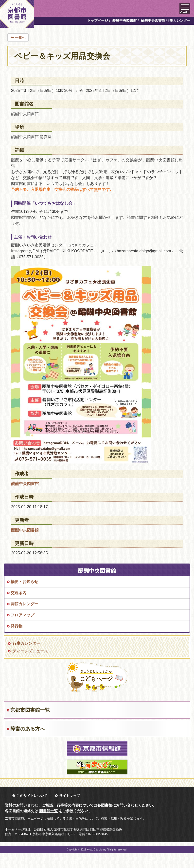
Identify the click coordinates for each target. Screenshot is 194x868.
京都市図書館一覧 (30, 710)
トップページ (98, 20)
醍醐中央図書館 (124, 20)
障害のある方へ (28, 729)
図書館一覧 (48, 811)
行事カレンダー (26, 643)
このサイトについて (32, 796)
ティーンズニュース (30, 651)
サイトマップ (70, 796)
